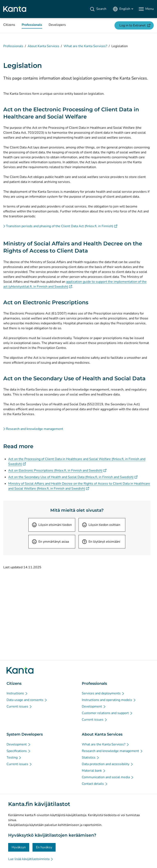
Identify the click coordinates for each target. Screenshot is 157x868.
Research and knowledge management (35, 429)
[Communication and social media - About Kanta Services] (108, 777)
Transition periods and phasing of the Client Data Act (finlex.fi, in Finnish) (62, 226)
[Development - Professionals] (94, 706)
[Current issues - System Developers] (19, 764)
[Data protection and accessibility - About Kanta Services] (108, 764)
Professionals (13, 46)
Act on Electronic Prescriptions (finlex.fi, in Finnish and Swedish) (57, 470)
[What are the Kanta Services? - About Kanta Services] (106, 744)
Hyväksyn (19, 847)
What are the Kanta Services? (85, 46)
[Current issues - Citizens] (19, 706)
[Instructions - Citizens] (17, 693)
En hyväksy (44, 847)
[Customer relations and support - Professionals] (107, 713)
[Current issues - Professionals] (95, 720)
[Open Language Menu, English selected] (123, 9)
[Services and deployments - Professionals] (103, 693)
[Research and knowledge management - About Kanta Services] (112, 751)
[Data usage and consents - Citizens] (27, 700)
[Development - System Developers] (19, 744)
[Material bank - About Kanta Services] (94, 771)
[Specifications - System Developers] (19, 751)
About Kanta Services (43, 46)
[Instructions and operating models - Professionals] (109, 700)
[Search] (98, 9)
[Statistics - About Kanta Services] (91, 758)
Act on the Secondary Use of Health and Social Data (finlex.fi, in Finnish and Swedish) (73, 477)
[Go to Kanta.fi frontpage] (20, 670)
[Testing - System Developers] (14, 758)
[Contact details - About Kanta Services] (95, 784)
